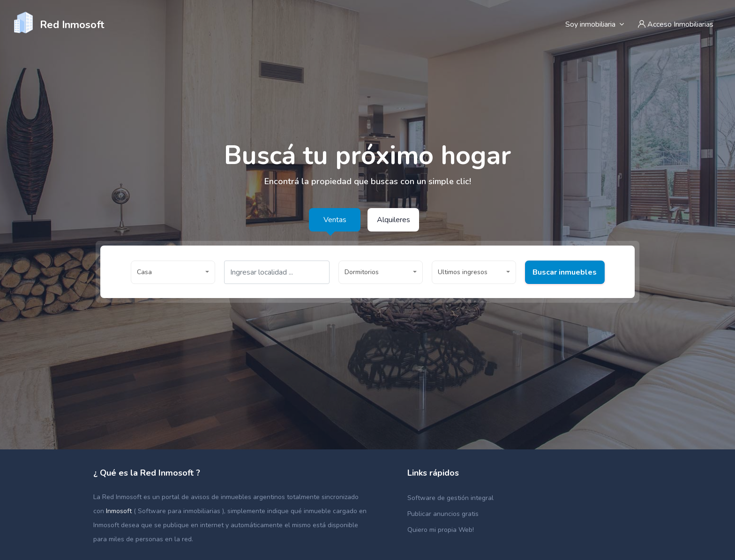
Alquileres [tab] (394, 220)
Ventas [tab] (335, 220)
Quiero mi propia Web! (441, 530)
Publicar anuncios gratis (443, 514)
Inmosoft (120, 511)
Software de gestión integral (450, 498)
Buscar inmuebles (171, 297)
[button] (173, 272)
